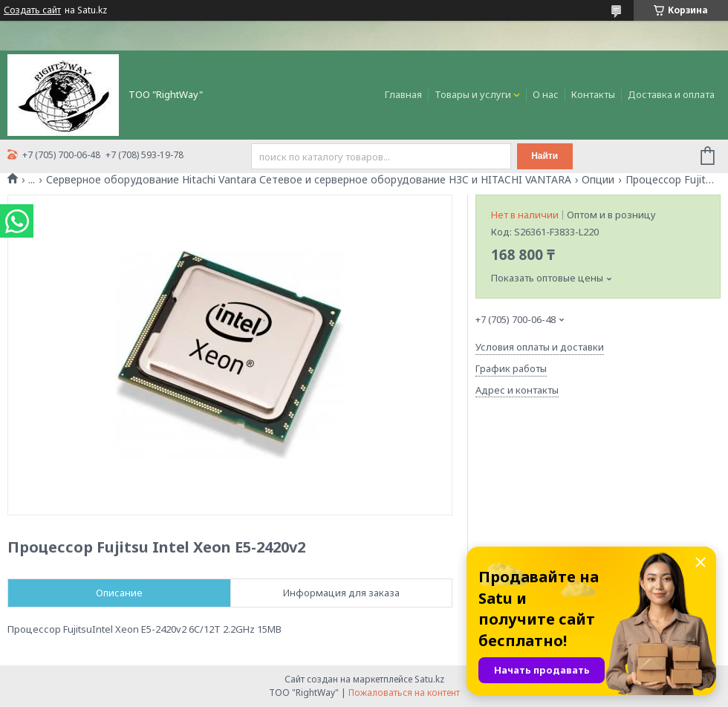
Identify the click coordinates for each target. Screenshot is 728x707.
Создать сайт (32, 10)
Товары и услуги (473, 94)
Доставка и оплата (671, 94)
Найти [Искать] (545, 156)
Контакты (593, 94)
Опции (598, 180)
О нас (546, 94)
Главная (403, 94)
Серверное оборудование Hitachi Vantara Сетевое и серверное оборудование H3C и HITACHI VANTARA (309, 180)
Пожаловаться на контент (404, 693)
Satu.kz (429, 679)
